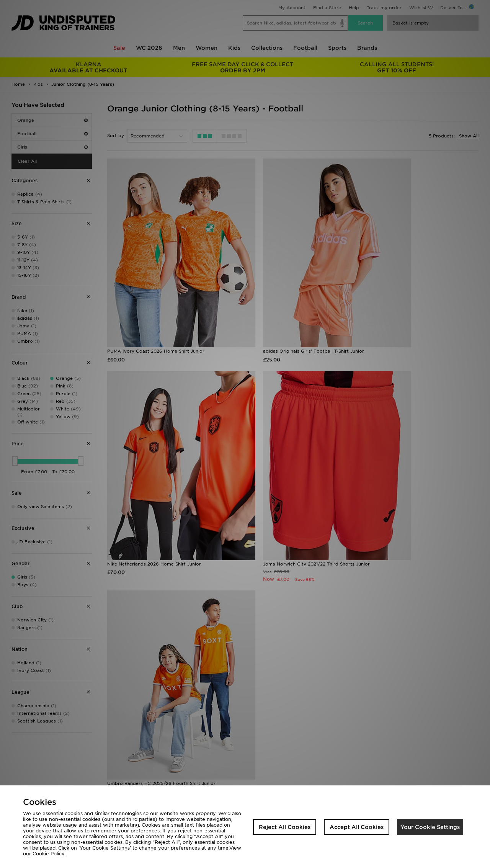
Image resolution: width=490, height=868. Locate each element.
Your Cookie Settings (430, 827)
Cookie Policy (49, 854)
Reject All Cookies (285, 827)
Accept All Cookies (357, 827)
